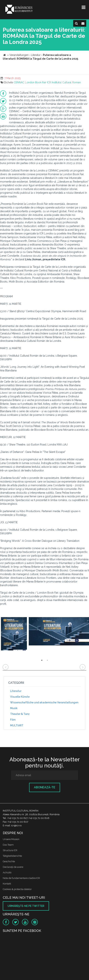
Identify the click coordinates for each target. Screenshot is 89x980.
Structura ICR (10, 850)
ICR (49, 82)
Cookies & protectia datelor (17, 889)
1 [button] (42, 660)
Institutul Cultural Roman (66, 82)
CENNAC (19, 82)
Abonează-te (45, 787)
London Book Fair (36, 82)
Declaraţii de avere (13, 867)
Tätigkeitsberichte (12, 856)
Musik (14, 708)
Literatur (16, 691)
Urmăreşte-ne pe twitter (26, 906)
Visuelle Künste (20, 697)
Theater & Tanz (20, 714)
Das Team (8, 845)
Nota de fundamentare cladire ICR (21, 878)
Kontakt (7, 884)
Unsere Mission (11, 839)
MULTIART (17, 725)
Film (13, 720)
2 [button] (47, 660)
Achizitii (7, 873)
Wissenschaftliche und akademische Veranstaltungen (44, 702)
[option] (14, 634)
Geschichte (9, 861)
